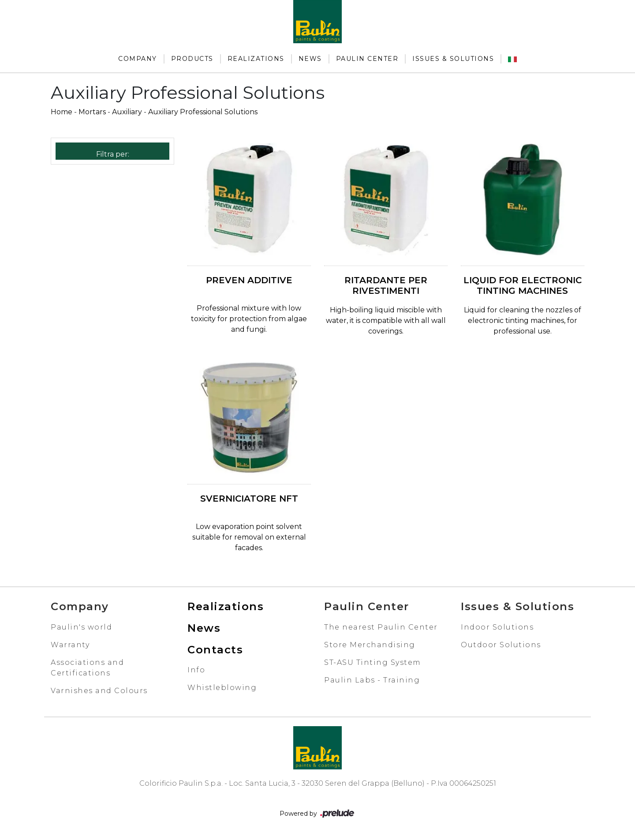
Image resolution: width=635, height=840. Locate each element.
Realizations (256, 59)
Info (196, 670)
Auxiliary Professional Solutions (203, 112)
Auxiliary (127, 112)
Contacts (215, 650)
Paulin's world (81, 627)
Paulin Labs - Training (372, 680)
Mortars (92, 112)
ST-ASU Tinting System (373, 662)
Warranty (70, 645)
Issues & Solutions (453, 59)
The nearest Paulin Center (381, 627)
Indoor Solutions (497, 627)
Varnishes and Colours (99, 691)
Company (138, 59)
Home (62, 112)
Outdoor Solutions (501, 645)
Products (192, 59)
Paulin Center (367, 59)
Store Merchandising (370, 645)
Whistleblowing (222, 688)
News (310, 59)
